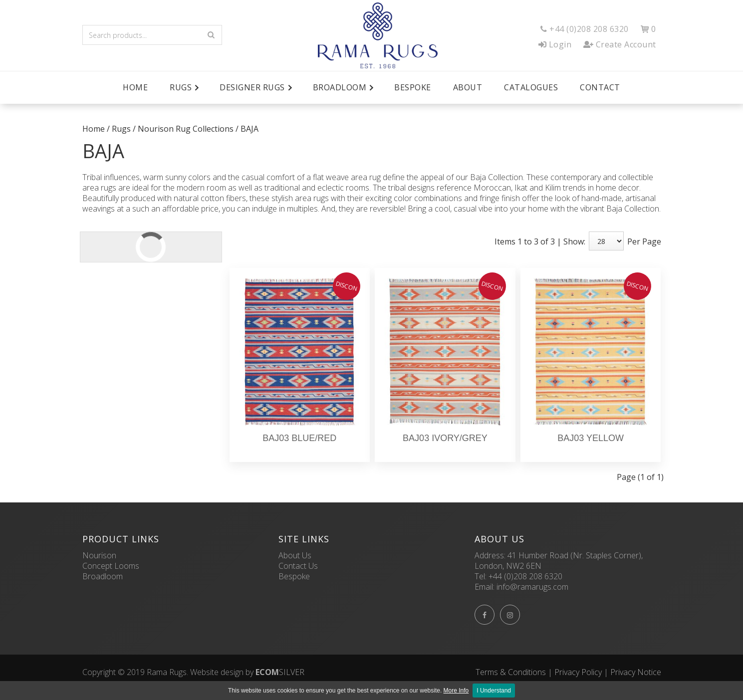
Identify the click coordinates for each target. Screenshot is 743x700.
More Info (456, 691)
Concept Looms (111, 566)
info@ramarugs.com (532, 587)
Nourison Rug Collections (186, 129)
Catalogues (531, 87)
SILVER (280, 672)
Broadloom (103, 576)
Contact (600, 87)
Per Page (644, 242)
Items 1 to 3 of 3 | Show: (540, 242)
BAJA (249, 129)
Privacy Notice (636, 672)
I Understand (494, 691)
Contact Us (298, 566)
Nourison (99, 555)
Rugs (121, 129)
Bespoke (413, 87)
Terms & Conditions (511, 672)
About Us (295, 555)
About (468, 87)
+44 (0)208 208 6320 (525, 576)
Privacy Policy (578, 672)
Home (135, 87)
